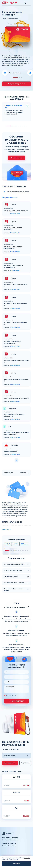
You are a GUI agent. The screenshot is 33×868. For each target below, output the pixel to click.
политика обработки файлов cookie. (16, 859)
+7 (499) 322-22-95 (10, 837)
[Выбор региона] (16, 755)
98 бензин (24, 544)
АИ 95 (16, 544)
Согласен (16, 864)
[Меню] (30, 3)
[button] (15, 78)
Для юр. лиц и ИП (11, 695)
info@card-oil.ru (9, 843)
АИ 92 (8, 544)
